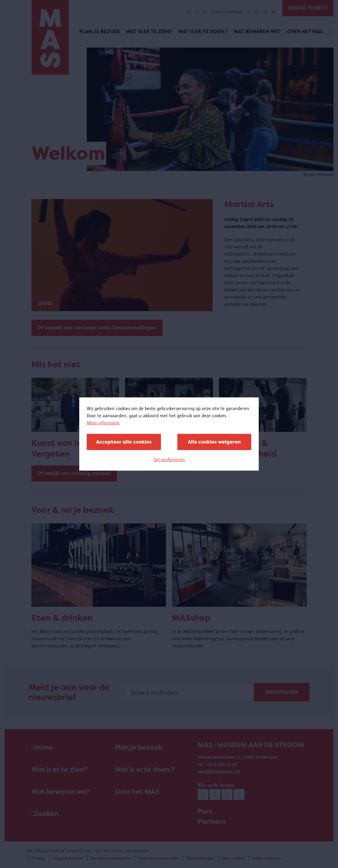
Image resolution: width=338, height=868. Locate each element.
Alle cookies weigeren (214, 442)
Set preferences (169, 460)
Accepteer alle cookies (124, 442)
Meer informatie (103, 423)
